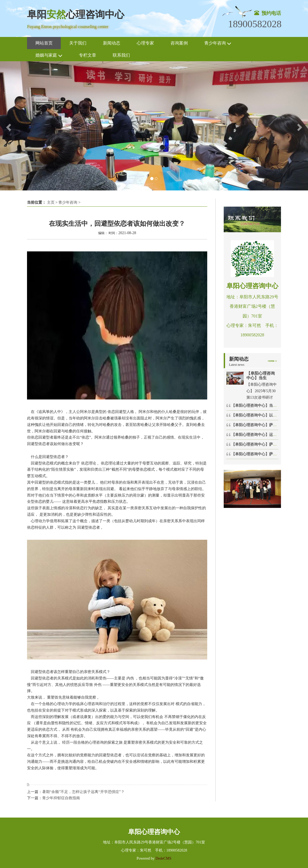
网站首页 (44, 43)
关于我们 (78, 43)
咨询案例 (179, 43)
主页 (51, 202)
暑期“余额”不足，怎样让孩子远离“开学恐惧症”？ (83, 792)
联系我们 (121, 55)
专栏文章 (88, 55)
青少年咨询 (218, 43)
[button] (8, 126)
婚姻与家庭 (49, 55)
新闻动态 (112, 43)
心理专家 (145, 43)
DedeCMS (163, 858)
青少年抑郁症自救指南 (61, 798)
